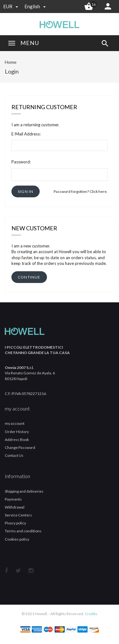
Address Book (17, 440)
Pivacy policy (15, 523)
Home (11, 62)
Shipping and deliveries (24, 491)
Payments (13, 499)
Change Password (20, 447)
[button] (26, 191)
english (35, 6)
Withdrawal (15, 507)
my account (15, 423)
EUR (11, 6)
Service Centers (18, 515)
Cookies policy (17, 539)
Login (12, 71)
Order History (17, 432)
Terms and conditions (23, 531)
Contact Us (14, 455)
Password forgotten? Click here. (81, 191)
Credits (91, 614)
